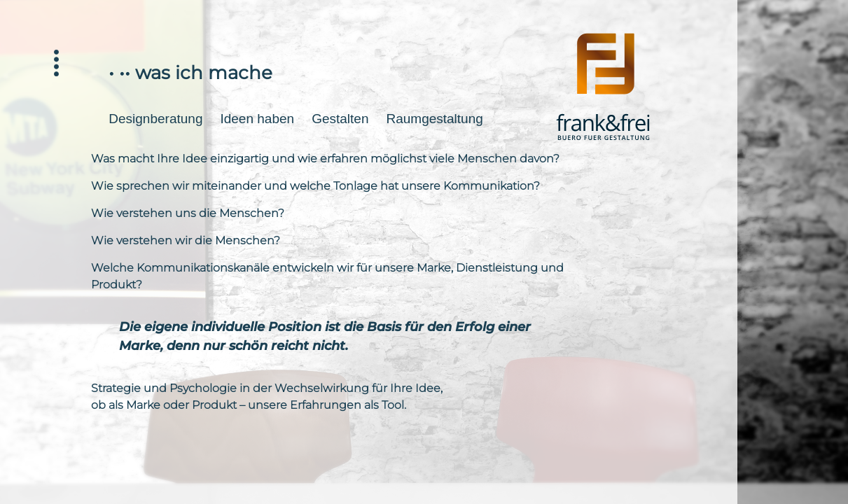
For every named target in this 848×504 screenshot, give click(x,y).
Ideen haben (257, 119)
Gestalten (340, 119)
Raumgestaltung (434, 119)
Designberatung (155, 119)
